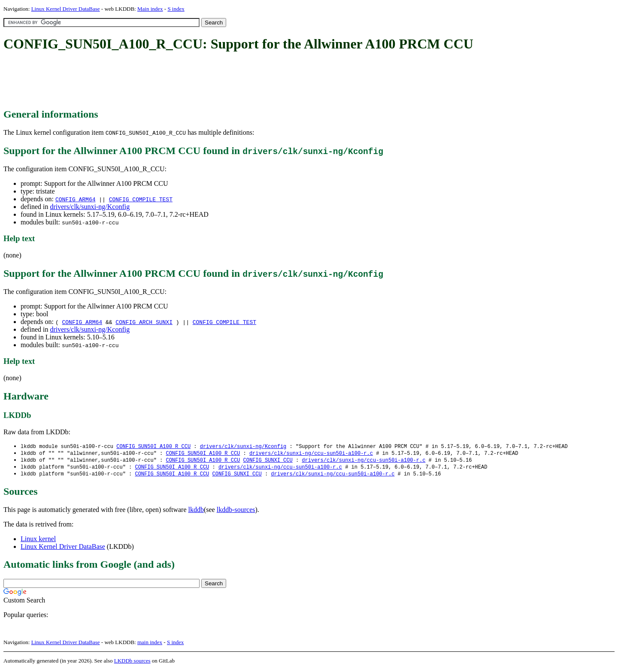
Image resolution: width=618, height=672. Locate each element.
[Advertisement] (160, 81)
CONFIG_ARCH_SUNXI (144, 322)
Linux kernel (38, 541)
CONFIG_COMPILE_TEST (141, 199)
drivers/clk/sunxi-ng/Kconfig (90, 207)
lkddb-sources (236, 512)
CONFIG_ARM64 (76, 199)
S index (176, 9)
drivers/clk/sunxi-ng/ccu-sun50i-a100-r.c (311, 454)
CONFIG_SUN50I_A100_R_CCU (153, 446)
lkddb (196, 512)
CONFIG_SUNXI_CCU (268, 461)
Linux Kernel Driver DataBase (66, 9)
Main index (150, 9)
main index (150, 644)
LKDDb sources (132, 663)
